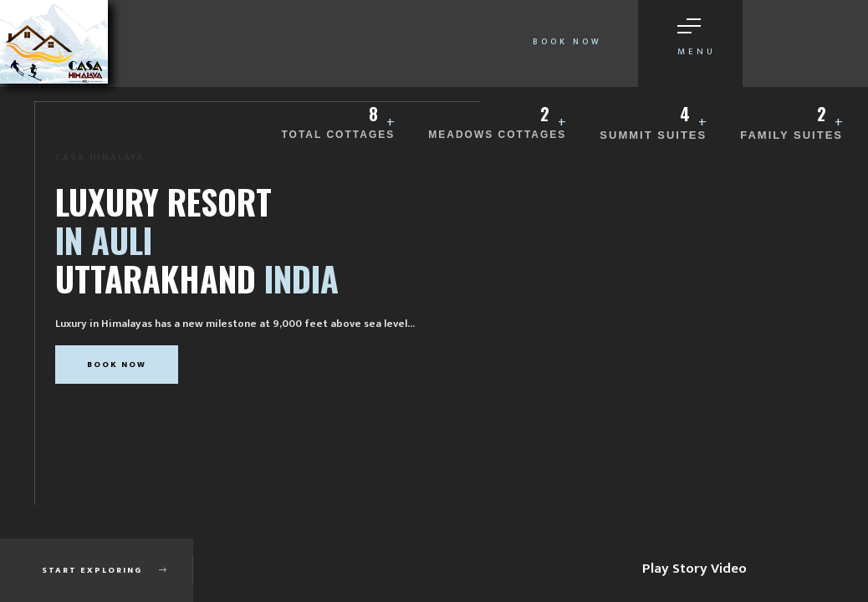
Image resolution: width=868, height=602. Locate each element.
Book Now (567, 42)
